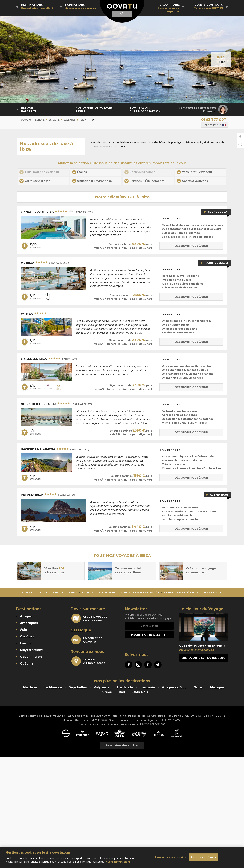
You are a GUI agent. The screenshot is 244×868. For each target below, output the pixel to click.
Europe (40, 120)
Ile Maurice (53, 687)
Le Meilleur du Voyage (201, 609)
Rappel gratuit (214, 125)
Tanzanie (147, 687)
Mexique (217, 687)
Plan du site (213, 592)
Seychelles (78, 687)
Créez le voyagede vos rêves (89, 618)
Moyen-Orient (31, 650)
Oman (198, 687)
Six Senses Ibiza (50, 359)
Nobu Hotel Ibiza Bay (56, 404)
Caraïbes (27, 636)
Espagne (54, 120)
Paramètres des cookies (122, 745)
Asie (24, 630)
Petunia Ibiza (49, 495)
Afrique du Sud (174, 687)
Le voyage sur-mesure (99, 592)
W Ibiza (34, 314)
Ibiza (221, 57)
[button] (96, 172)
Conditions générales (181, 592)
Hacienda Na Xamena (55, 449)
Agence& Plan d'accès (88, 661)
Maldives (30, 687)
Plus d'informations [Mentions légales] (118, 862)
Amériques (29, 623)
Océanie (27, 663)
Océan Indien (31, 657)
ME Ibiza (46, 263)
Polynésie (102, 687)
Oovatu (26, 120)
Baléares (70, 120)
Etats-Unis (140, 692)
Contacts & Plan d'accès (140, 592)
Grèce (107, 692)
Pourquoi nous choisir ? (58, 592)
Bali (122, 692)
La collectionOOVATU (87, 640)
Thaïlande (125, 687)
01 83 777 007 (214, 120)
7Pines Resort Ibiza (57, 212)
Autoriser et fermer (203, 857)
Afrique (26, 616)
